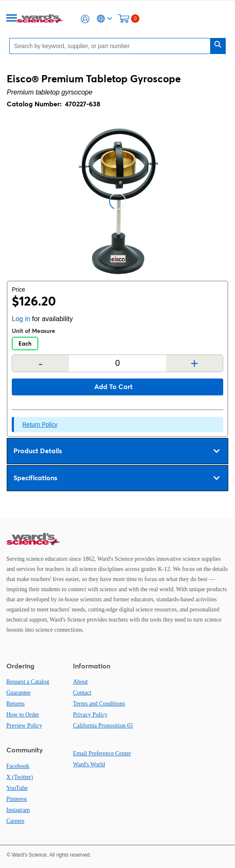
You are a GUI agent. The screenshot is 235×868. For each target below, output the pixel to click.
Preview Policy (24, 726)
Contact (82, 693)
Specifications (116, 478)
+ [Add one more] (194, 363)
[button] (85, 19)
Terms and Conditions (99, 704)
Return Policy (40, 425)
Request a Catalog (28, 682)
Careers (15, 821)
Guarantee (19, 693)
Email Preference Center (102, 753)
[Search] (112, 46)
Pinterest (17, 799)
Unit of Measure (33, 331)
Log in (21, 319)
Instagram (18, 810)
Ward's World (89, 764)
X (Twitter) (20, 777)
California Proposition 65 (103, 726)
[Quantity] (117, 363)
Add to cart (113, 387)
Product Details (116, 451)
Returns (16, 704)
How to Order (23, 715)
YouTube (17, 788)
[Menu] (12, 19)
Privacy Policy (90, 715)
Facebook (18, 766)
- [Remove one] (41, 363)
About (80, 682)
